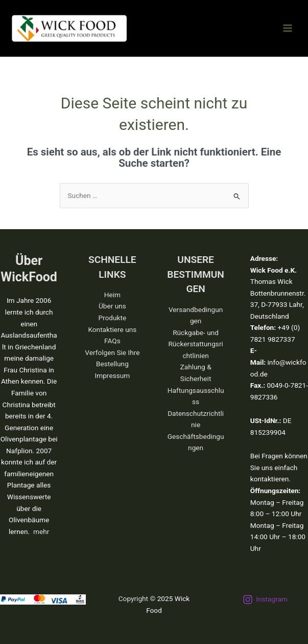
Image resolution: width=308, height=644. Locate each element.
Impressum (112, 375)
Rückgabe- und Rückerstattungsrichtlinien (196, 344)
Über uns (112, 306)
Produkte (112, 318)
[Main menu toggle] (288, 28)
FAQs (112, 341)
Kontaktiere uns (112, 329)
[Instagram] (265, 599)
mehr (41, 531)
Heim (112, 295)
